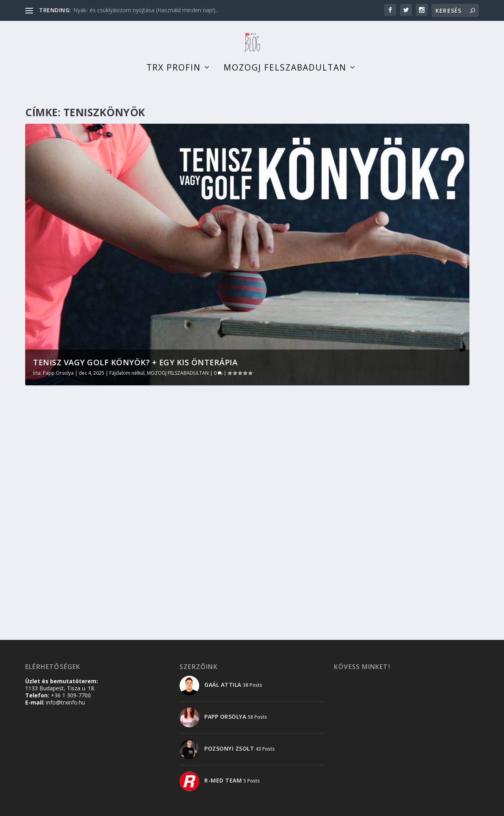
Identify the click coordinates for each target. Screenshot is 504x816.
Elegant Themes (72, 807)
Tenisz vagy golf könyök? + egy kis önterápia (135, 370)
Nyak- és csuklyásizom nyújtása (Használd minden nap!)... (146, 10)
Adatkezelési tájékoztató (409, 807)
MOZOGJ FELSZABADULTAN (178, 381)
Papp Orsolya (58, 381)
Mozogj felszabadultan (285, 76)
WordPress (146, 807)
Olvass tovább (60, 568)
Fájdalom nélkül (127, 381)
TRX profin (174, 76)
